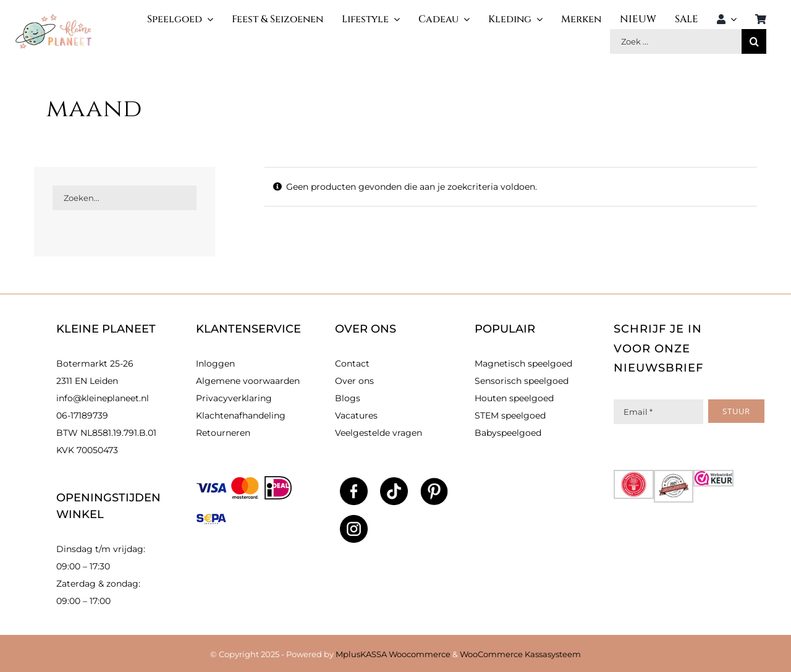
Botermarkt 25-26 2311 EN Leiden (95, 372)
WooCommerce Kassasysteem (520, 654)
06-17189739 (82, 415)
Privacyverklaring (234, 398)
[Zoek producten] (676, 41)
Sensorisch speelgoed (522, 381)
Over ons (354, 381)
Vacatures (356, 415)
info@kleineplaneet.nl (103, 398)
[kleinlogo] (53, 19)
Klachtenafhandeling (241, 415)
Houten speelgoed (514, 398)
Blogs (348, 398)
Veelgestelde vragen (379, 433)
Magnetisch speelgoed (523, 364)
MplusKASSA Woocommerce (393, 654)
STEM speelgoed (510, 415)
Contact (352, 364)
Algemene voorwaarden (248, 381)
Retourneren (223, 433)
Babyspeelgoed (508, 433)
